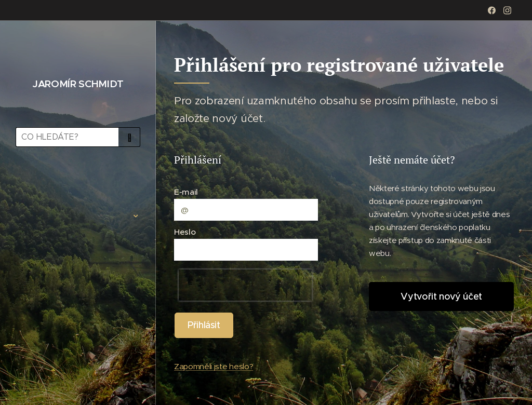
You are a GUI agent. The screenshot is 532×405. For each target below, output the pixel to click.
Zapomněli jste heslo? (214, 366)
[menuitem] (78, 185)
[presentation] (245, 285)
